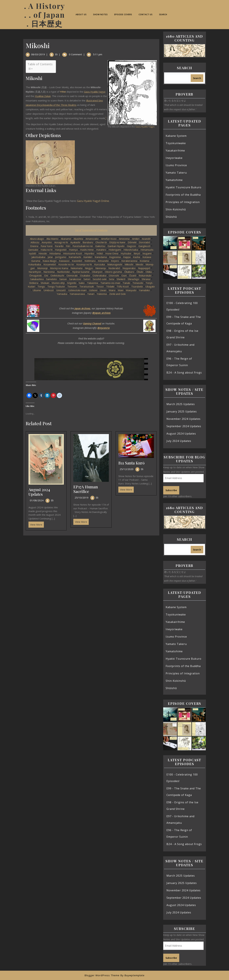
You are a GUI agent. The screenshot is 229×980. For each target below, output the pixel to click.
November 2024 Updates (183, 419)
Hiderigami (115, 250)
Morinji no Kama (59, 268)
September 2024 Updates (184, 426)
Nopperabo (129, 268)
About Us (81, 14)
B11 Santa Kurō (131, 463)
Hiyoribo (89, 253)
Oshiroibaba (99, 276)
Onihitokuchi (57, 276)
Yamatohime (174, 180)
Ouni (124, 276)
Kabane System (176, 136)
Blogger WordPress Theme (102, 975)
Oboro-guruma (113, 272)
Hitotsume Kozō (73, 253)
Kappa (127, 257)
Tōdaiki (110, 286)
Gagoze (131, 246)
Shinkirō (121, 279)
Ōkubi (140, 272)
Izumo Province (176, 165)
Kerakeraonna (129, 261)
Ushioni (93, 290)
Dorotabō (144, 242)
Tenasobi (138, 283)
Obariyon (97, 272)
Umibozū (49, 290)
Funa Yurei (47, 246)
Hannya (73, 250)
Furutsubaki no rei (83, 246)
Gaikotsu (100, 246)
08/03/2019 (38, 54)
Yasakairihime (175, 151)
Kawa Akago (50, 261)
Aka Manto (52, 239)
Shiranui (146, 279)
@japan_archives (101, 313)
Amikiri (136, 239)
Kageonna (115, 257)
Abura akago (37, 239)
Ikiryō (137, 253)
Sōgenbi (72, 283)
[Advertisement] (91, 560)
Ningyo (89, 268)
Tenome (72, 286)
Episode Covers (123, 14)
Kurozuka (100, 264)
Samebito (51, 279)
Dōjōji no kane (117, 242)
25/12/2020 (127, 469)
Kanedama (101, 257)
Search (163, 14)
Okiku (149, 272)
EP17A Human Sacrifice (86, 489)
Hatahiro (101, 250)
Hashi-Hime (87, 250)
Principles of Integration (183, 202)
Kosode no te (66, 264)
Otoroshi (114, 276)
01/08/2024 (37, 500)
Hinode (43, 253)
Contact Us (146, 14)
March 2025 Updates (181, 404)
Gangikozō (144, 246)
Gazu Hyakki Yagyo (145, 127)
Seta (112, 279)
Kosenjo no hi (84, 264)
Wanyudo (131, 290)
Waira (112, 290)
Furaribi (59, 246)
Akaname (66, 239)
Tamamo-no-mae (110, 283)
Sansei (63, 279)
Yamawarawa (77, 294)
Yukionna (102, 294)
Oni (46, 276)
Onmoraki (72, 276)
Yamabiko (144, 290)
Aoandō (146, 239)
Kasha (137, 257)
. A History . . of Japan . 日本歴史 (45, 15)
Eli (56, 54)
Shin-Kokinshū (176, 209)
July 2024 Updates (179, 441)
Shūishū (171, 217)
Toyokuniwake (176, 143)
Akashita (78, 239)
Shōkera (34, 283)
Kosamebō (50, 264)
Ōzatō (133, 276)
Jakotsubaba (38, 257)
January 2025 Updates (182, 411)
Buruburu (88, 242)
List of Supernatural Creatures (91, 230)
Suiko (82, 283)
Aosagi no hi (61, 242)
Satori (87, 279)
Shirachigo (133, 279)
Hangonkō (61, 250)
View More (35, 524)
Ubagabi (150, 286)
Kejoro (115, 261)
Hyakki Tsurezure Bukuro (183, 187)
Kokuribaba (35, 264)
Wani (121, 290)
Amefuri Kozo (109, 239)
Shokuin (45, 283)
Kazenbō (77, 261)
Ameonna (124, 239)
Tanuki (127, 283)
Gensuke (33, 250)
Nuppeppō (144, 268)
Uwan (103, 290)
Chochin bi (101, 242)
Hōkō (100, 253)
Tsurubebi (137, 286)
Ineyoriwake (174, 158)
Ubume (37, 290)
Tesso (100, 286)
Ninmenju (101, 268)
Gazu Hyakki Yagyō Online (93, 201)
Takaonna (92, 283)
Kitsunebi (103, 261)
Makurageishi (115, 264)
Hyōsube (126, 253)
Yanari (91, 294)
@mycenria (103, 328)
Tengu (41, 286)
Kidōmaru (90, 261)
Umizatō (61, 290)
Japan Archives (82, 308)
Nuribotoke (63, 272)
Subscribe (171, 490)
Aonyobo (47, 242)
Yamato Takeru (176, 173)
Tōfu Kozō (123, 286)
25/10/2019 (82, 498)
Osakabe (85, 276)
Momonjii (42, 268)
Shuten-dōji (58, 283)
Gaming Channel (92, 323)
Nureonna (49, 272)
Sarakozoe (75, 279)
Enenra (34, 246)
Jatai (50, 257)
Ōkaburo (129, 272)
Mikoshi (129, 264)
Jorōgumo (61, 257)
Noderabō (114, 268)
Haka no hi (47, 250)
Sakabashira (37, 279)
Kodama (144, 261)
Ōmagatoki (35, 276)
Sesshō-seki (100, 279)
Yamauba (62, 294)
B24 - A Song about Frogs (184, 373)
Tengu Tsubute (56, 286)
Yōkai (63, 92)
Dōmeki (132, 242)
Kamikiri (88, 257)
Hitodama (55, 253)
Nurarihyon (35, 272)
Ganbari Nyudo (116, 246)
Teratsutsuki (87, 286)
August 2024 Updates (39, 492)
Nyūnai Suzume (81, 272)
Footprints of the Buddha (183, 195)
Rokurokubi (145, 276)
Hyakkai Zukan (43, 96)
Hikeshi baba (131, 250)
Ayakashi (75, 242)
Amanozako (92, 239)
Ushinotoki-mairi (77, 290)
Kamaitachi (75, 257)
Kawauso (64, 261)
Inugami (147, 253)
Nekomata (77, 268)
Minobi (139, 264)
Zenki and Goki (117, 294)
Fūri (68, 246)
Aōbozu (35, 242)
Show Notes (100, 14)
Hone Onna (112, 253)
